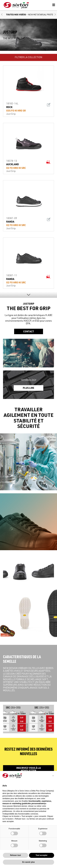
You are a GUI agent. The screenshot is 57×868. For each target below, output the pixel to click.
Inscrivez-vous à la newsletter (28, 769)
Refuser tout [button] (15, 855)
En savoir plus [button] (28, 862)
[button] (2, 15)
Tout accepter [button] (41, 855)
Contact (29, 331)
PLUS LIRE (28, 388)
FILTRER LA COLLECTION (28, 57)
